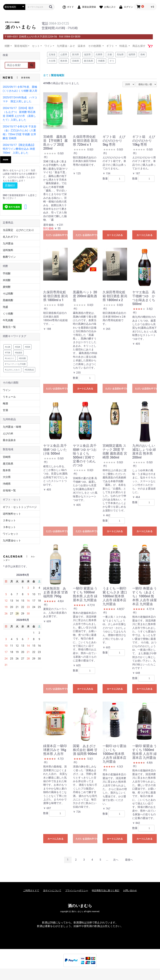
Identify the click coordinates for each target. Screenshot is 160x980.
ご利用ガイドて (31, 890)
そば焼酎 (8, 294)
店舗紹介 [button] (10, 185)
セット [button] (36, 46)
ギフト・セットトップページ (20, 507)
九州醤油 (8, 243)
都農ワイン (9, 257)
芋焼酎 (7, 273)
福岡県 (132, 54)
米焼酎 (7, 280)
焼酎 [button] (7, 46)
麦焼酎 (7, 287)
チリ (112, 61)
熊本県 (7, 470)
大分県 (7, 477)
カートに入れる (115, 235)
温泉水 (82, 46)
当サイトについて (52, 890)
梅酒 (5, 403)
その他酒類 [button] (95, 46)
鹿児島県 (8, 464)
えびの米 (8, 433)
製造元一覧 (9, 327)
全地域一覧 (9, 490)
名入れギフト (11, 237)
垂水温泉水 (9, 440)
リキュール (9, 397)
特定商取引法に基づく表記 (106, 890)
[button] (26, 207)
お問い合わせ (130, 890)
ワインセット (11, 534)
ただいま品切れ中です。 (57, 235)
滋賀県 (87, 54)
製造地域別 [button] (21, 46)
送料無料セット (12, 514)
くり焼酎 (8, 314)
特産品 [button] (124, 46)
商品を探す (139, 46)
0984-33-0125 (59, 23)
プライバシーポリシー (77, 890)
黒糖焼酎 (8, 300)
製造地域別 (58, 75)
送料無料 (8, 250)
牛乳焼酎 (8, 320)
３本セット (9, 527)
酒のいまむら (80, 906)
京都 (110, 54)
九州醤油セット (12, 540)
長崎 (143, 54)
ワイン (7, 390)
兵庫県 (99, 54)
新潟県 (76, 54)
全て (46, 75)
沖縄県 (7, 484)
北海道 (52, 54)
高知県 (120, 54)
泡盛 (5, 307)
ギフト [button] (111, 46)
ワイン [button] (48, 46)
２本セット (9, 520)
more (6, 160)
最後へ (129, 860)
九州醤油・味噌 (12, 427)
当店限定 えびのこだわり (18, 230)
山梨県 (64, 54)
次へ (116, 860)
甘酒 (5, 410)
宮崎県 (7, 457)
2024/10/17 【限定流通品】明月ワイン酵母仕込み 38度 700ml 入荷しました (19, 149)
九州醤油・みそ (66, 46)
